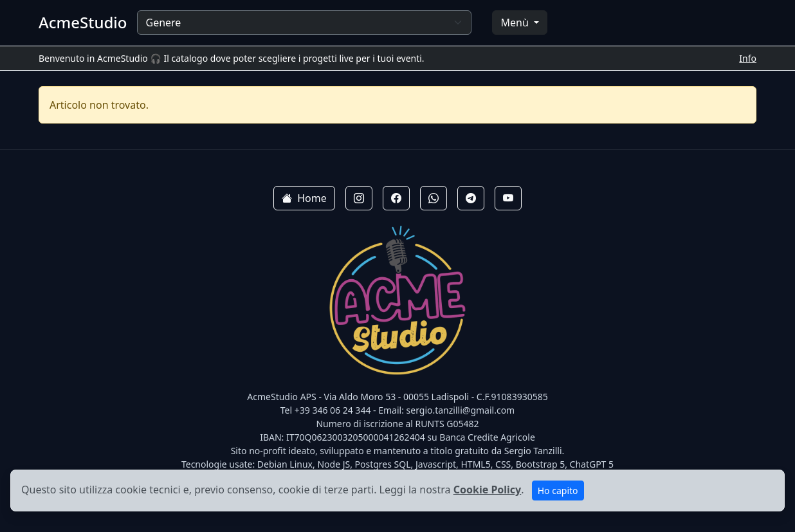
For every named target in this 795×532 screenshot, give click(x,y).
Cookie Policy (488, 490)
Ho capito (558, 491)
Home (304, 198)
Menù (516, 23)
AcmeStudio (83, 23)
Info (748, 58)
